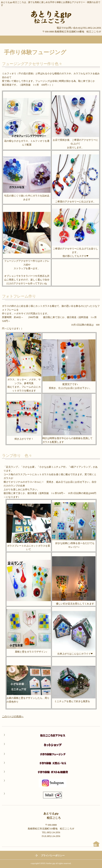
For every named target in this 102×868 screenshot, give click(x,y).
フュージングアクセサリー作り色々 (32, 64)
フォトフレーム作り (21, 296)
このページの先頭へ (13, 716)
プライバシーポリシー (53, 856)
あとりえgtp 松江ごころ (51, 17)
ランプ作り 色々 (17, 456)
